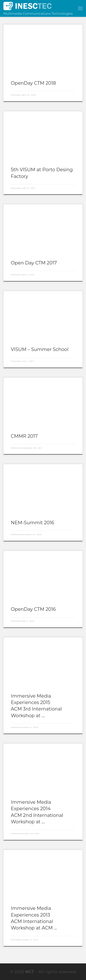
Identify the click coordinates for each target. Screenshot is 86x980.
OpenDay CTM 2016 (33, 609)
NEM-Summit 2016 (32, 523)
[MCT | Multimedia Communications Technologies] (28, 6)
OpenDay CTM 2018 (33, 83)
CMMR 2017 (24, 436)
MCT (30, 972)
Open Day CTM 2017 (34, 263)
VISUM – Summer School (40, 349)
